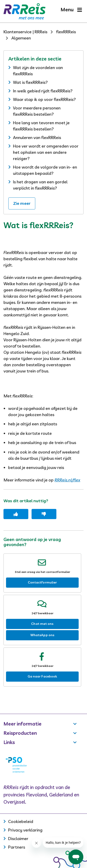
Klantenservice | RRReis (25, 32)
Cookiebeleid (21, 821)
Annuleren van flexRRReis (37, 138)
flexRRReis (66, 32)
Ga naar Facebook (42, 676)
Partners (17, 847)
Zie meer (22, 203)
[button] (71, 10)
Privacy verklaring (25, 830)
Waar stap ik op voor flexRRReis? (44, 99)
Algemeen (21, 38)
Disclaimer (18, 839)
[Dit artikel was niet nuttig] (44, 514)
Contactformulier (42, 582)
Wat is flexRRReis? (30, 82)
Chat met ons (42, 624)
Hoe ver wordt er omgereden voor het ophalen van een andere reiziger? (46, 152)
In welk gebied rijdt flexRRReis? (43, 91)
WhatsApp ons (42, 635)
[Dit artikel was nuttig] (16, 514)
